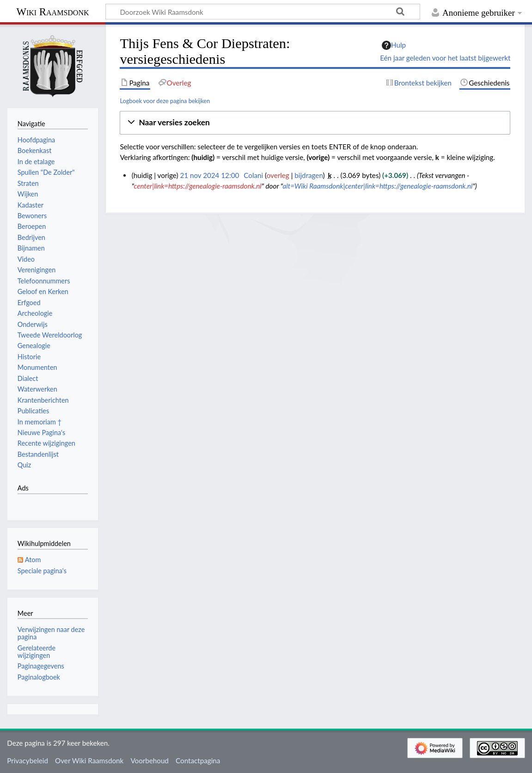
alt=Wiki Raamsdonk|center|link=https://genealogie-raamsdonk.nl (378, 186)
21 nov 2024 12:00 (209, 175)
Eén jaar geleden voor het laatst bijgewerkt (445, 58)
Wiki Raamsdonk (52, 12)
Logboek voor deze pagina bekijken (165, 101)
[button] (315, 123)
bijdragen (309, 175)
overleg (278, 175)
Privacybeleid (28, 761)
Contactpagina (198, 761)
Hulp (394, 45)
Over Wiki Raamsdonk (89, 761)
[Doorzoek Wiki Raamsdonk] (263, 12)
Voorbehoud (149, 761)
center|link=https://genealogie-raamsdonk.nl (198, 186)
